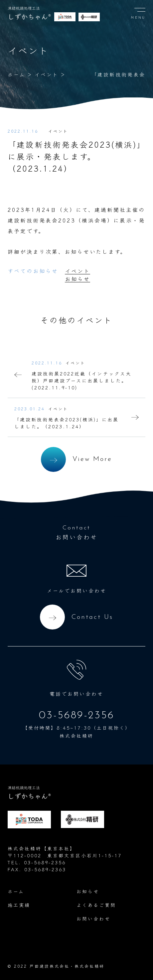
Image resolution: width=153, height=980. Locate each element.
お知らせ (77, 279)
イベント (47, 74)
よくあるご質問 (96, 905)
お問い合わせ (93, 918)
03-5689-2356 (77, 716)
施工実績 (19, 905)
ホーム (16, 74)
